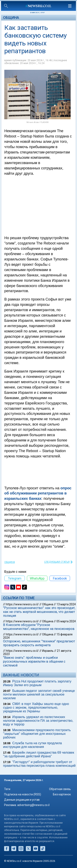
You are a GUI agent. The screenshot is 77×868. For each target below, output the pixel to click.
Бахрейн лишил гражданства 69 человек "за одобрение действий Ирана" (39, 754)
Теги (7, 789)
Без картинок (62, 794)
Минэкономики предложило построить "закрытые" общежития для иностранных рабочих (37, 734)
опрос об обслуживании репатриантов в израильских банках (38, 493)
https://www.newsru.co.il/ (22, 604)
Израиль (48, 651)
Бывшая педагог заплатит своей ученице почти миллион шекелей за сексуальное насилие (39, 694)
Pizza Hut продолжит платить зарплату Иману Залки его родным (37, 683)
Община (11, 17)
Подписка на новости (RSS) (23, 794)
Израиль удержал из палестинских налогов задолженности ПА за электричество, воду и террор (38, 721)
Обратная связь (60, 789)
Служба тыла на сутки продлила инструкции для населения (32, 745)
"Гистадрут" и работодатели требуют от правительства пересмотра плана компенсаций (39, 764)
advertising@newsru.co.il (33, 805)
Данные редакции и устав (22, 800)
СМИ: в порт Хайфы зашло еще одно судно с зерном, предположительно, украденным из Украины (36, 708)
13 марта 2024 (66, 604)
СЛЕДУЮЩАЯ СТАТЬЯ (57, 562)
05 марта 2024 (66, 621)
